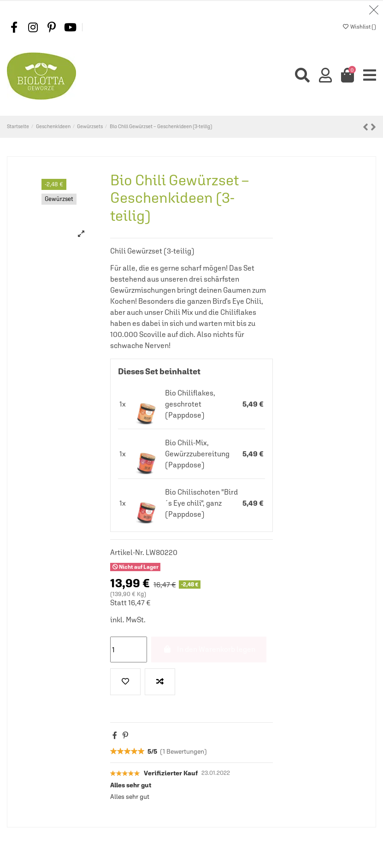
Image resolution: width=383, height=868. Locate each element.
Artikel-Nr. (127, 553)
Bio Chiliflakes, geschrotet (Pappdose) (190, 404)
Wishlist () (359, 27)
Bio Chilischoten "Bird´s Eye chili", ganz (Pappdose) (201, 503)
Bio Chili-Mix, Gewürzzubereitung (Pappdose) (197, 454)
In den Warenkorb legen (209, 650)
